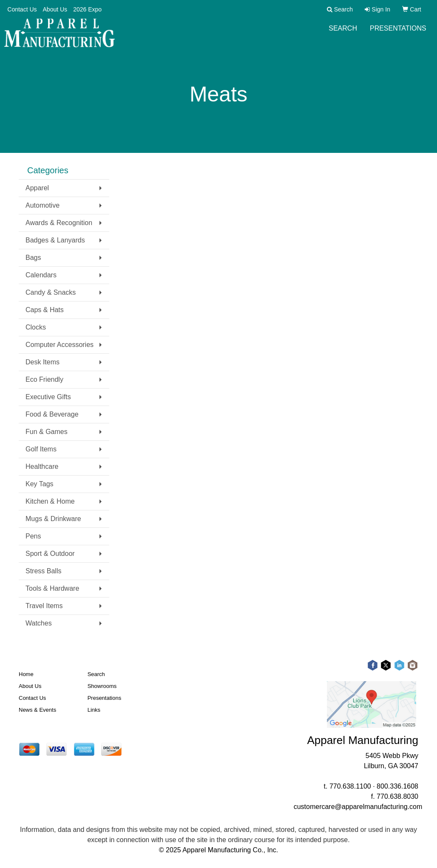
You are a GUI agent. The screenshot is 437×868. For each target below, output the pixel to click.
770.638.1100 (350, 786)
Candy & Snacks (51, 292)
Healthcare (42, 466)
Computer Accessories (60, 345)
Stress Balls (43, 571)
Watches (39, 623)
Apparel (37, 188)
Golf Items (41, 449)
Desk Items (43, 362)
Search (343, 34)
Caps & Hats (45, 310)
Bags (33, 258)
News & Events (37, 710)
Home (26, 674)
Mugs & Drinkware (53, 519)
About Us (55, 9)
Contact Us (22, 9)
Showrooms (102, 686)
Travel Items (44, 606)
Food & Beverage (52, 414)
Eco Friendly (44, 379)
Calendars (41, 275)
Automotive (43, 205)
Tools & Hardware (52, 588)
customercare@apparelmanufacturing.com (358, 807)
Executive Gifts (48, 397)
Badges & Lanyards (55, 240)
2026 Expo (87, 9)
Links (94, 710)
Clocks (36, 327)
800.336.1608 (397, 786)
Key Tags (40, 484)
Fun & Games (47, 432)
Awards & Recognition (59, 223)
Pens (33, 536)
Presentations (398, 34)
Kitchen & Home (50, 501)
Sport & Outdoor (50, 554)
